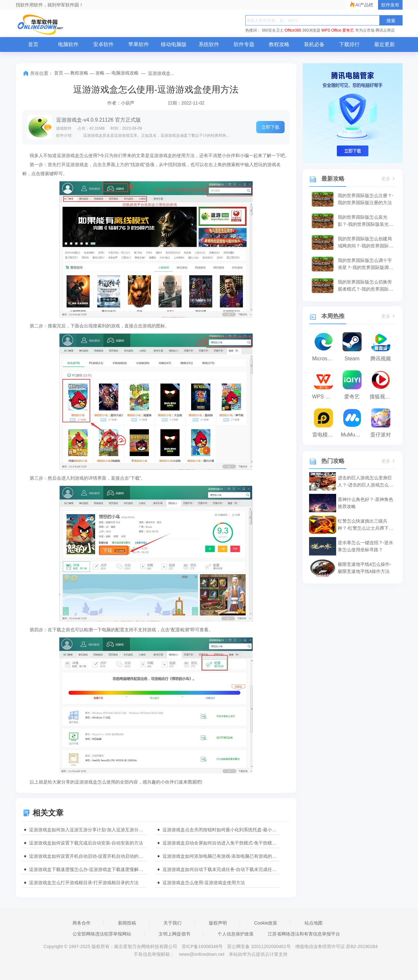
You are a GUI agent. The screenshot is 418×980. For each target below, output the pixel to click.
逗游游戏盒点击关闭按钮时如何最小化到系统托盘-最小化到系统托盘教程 (221, 830)
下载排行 (349, 44)
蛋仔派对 (381, 435)
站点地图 (314, 923)
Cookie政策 (266, 923)
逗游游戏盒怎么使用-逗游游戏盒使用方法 (204, 883)
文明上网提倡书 (174, 934)
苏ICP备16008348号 (202, 946)
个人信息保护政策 (236, 934)
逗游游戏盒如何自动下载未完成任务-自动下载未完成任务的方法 (221, 869)
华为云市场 (365, 30)
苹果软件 (139, 44)
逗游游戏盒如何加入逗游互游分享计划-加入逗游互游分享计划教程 (87, 830)
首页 (33, 44)
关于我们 (172, 923)
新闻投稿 (127, 923)
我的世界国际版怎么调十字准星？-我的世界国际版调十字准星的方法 (366, 264)
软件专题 (244, 44)
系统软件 (209, 44)
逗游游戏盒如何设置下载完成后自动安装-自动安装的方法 (86, 843)
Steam (352, 359)
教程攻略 (279, 44)
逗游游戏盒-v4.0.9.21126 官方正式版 (98, 120)
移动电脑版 (174, 44)
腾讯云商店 (385, 30)
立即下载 (270, 127)
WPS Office (331, 30)
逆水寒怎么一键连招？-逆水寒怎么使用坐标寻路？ (366, 546)
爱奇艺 (348, 30)
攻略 (100, 73)
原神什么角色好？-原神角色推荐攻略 (366, 503)
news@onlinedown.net (202, 954)
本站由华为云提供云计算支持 (258, 954)
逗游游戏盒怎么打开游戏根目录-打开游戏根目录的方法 (84, 883)
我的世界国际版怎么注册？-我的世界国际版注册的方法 (366, 199)
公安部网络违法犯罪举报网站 (102, 934)
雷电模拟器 (325, 435)
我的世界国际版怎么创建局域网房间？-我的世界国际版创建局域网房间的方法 (366, 243)
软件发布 (390, 5)
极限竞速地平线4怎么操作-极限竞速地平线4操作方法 (365, 568)
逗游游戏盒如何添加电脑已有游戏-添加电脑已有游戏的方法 (221, 856)
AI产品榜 (364, 5)
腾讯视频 (381, 359)
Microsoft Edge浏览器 (325, 359)
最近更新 (384, 44)
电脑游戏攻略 (125, 73)
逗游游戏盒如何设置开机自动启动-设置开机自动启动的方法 (87, 856)
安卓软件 (103, 44)
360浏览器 (311, 30)
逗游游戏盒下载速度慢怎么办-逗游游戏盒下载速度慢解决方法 (87, 869)
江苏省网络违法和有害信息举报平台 (304, 934)
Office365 (293, 30)
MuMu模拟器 (354, 435)
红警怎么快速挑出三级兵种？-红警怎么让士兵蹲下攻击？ (366, 525)
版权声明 (218, 923)
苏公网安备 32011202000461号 (260, 946)
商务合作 (82, 923)
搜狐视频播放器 (382, 397)
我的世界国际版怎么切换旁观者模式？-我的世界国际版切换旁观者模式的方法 (366, 286)
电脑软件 (68, 44)
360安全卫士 (273, 30)
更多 (389, 179)
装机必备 (314, 44)
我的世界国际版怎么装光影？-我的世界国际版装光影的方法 (366, 221)
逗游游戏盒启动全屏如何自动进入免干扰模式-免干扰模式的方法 (221, 843)
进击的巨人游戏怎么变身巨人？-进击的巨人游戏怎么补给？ (366, 482)
